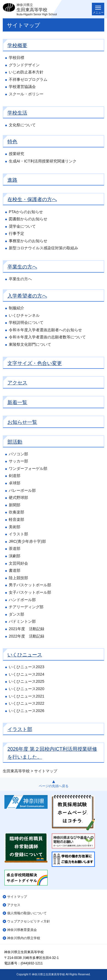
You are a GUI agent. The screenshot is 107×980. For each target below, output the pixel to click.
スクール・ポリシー (26, 94)
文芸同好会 (18, 563)
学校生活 (17, 113)
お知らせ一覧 (22, 422)
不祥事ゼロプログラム (28, 79)
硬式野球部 (18, 498)
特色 (12, 142)
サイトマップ (17, 897)
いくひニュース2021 (27, 696)
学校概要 (17, 45)
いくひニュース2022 (27, 703)
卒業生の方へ (22, 267)
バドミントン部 (22, 621)
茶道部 (15, 548)
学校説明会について (26, 322)
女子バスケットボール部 (30, 592)
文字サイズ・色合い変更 (35, 363)
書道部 (15, 570)
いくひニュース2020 (27, 689)
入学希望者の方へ (27, 296)
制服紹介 (17, 308)
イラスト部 (18, 534)
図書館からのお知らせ (28, 219)
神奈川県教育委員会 (22, 930)
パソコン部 (18, 454)
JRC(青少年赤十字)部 (27, 541)
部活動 (15, 442)
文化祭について (22, 125)
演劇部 (15, 556)
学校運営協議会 (22, 87)
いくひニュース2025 (27, 681)
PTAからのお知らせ (26, 212)
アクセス (17, 383)
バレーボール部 (22, 490)
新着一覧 (17, 402)
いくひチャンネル (24, 315)
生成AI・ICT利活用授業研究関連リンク (43, 161)
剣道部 (15, 476)
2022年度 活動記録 (27, 636)
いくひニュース (25, 655)
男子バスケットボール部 (30, 585)
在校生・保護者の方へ (32, 199)
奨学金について (22, 226)
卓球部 (15, 483)
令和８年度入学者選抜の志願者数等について (47, 337)
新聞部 (15, 505)
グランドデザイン (24, 65)
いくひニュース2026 (27, 711)
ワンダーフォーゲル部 (28, 468)
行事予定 (17, 233)
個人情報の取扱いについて (27, 913)
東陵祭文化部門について (30, 344)
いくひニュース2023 (27, 667)
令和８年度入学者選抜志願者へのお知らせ (45, 330)
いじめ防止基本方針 (26, 72)
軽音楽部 (17, 519)
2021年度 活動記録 (27, 629)
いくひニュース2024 (27, 674)
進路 (12, 180)
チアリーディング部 (26, 607)
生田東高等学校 (16, 771)
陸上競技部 (18, 578)
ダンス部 (17, 614)
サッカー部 (18, 461)
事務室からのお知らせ (28, 241)
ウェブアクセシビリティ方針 (29, 921)
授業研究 (17, 154)
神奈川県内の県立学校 (24, 938)
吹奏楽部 (17, 512)
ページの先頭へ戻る (54, 786)
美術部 (15, 527)
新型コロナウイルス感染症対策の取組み (43, 248)
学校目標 (17, 58)
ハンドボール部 (22, 600)
